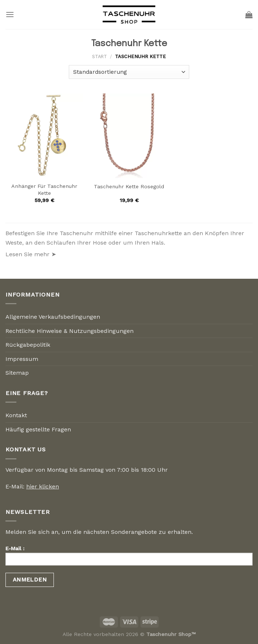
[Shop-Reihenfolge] (129, 72)
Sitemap (17, 373)
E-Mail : (129, 558)
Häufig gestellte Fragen (38, 429)
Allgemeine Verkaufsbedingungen (53, 317)
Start (100, 57)
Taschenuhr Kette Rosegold (129, 186)
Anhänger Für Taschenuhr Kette (44, 190)
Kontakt (16, 415)
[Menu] (10, 14)
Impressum (22, 359)
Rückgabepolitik (28, 345)
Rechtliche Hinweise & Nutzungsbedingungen (70, 331)
